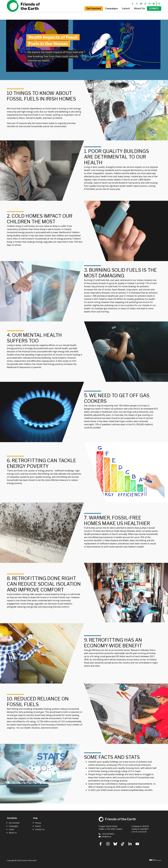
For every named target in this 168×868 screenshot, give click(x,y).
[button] (85, 12)
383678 (145, 826)
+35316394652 (107, 834)
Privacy (38, 823)
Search (38, 826)
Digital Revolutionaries (155, 860)
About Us (13, 833)
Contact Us (40, 829)
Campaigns (14, 826)
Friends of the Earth (23, 10)
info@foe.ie (105, 837)
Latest (11, 829)
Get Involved (14, 823)
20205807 (144, 829)
